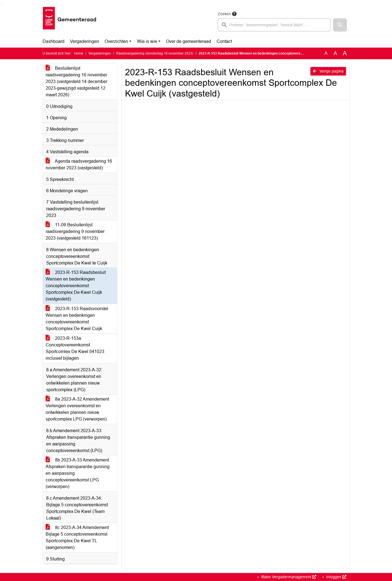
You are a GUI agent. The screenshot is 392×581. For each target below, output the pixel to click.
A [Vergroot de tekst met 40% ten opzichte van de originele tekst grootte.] (345, 53)
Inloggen (336, 577)
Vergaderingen (85, 41)
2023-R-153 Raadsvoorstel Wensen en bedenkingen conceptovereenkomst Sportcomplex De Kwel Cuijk (77, 319)
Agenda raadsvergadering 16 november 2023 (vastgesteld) (79, 164)
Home (79, 53)
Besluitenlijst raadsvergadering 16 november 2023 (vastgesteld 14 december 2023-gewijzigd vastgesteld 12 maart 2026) (76, 81)
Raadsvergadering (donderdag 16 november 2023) (155, 53)
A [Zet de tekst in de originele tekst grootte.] (326, 53)
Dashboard (54, 41)
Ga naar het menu (2, 3)
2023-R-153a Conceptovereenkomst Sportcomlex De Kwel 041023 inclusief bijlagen (75, 348)
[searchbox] (274, 25)
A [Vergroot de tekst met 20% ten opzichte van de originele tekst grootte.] (335, 53)
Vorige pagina (328, 71)
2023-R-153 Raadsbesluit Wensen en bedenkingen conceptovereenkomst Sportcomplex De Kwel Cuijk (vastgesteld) (76, 286)
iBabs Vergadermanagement (288, 577)
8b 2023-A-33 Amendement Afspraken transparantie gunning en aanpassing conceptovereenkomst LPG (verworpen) (78, 473)
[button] (340, 25)
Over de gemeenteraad (189, 41)
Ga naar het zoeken (1, 3)
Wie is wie (147, 41)
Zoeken (224, 14)
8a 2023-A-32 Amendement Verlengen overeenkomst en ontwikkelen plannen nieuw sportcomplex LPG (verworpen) (77, 409)
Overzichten (116, 41)
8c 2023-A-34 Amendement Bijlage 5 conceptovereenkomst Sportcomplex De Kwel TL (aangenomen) (77, 537)
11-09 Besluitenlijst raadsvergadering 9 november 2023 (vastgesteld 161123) (75, 231)
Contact (224, 41)
